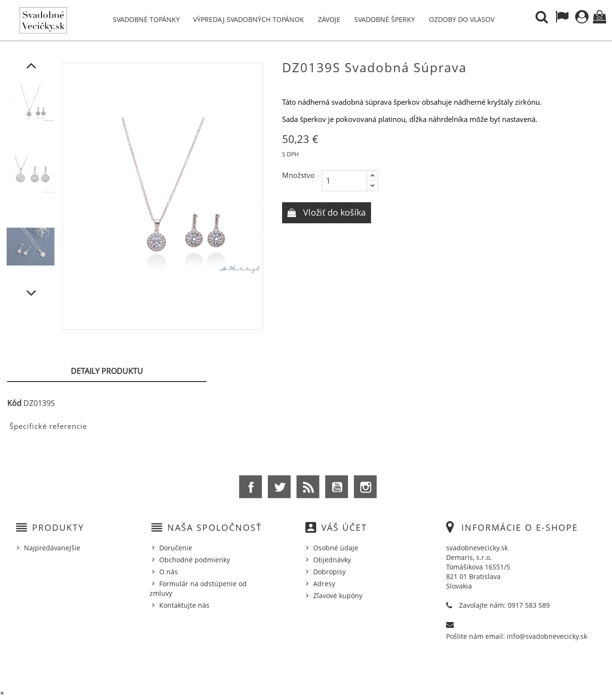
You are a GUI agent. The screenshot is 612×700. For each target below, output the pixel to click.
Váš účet (344, 527)
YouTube (337, 487)
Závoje (329, 19)
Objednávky (332, 560)
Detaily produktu (107, 371)
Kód (14, 403)
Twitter (279, 487)
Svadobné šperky (385, 19)
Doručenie (176, 548)
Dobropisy (329, 572)
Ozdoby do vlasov (462, 19)
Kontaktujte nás (184, 605)
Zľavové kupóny (338, 596)
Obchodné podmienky (195, 560)
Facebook (251, 487)
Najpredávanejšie (52, 548)
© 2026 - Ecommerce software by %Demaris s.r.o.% (306, 668)
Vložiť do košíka (333, 212)
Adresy (324, 584)
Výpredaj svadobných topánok (249, 19)
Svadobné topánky (146, 19)
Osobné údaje (336, 548)
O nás (169, 572)
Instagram (365, 487)
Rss (308, 487)
